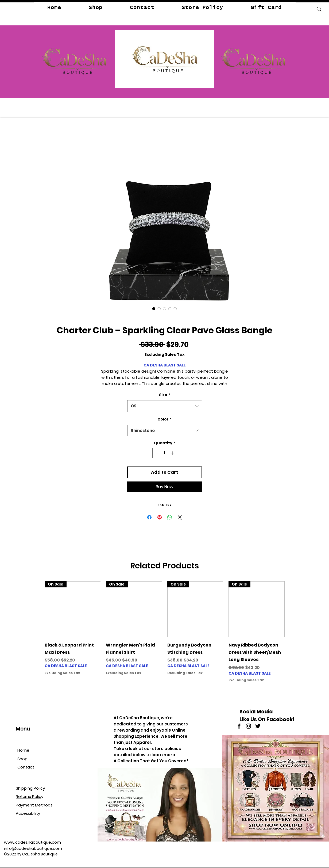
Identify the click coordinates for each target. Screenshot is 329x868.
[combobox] (165, 406)
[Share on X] (180, 517)
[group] (165, 632)
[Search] (319, 9)
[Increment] (173, 453)
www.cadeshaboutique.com (32, 842)
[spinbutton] (165, 453)
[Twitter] (258, 726)
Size (165, 395)
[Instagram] (248, 726)
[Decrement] (156, 453)
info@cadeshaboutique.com (33, 848)
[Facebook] (239, 726)
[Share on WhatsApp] (170, 517)
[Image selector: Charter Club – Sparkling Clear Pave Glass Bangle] (154, 309)
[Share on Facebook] (149, 517)
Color (164, 419)
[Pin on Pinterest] (160, 517)
